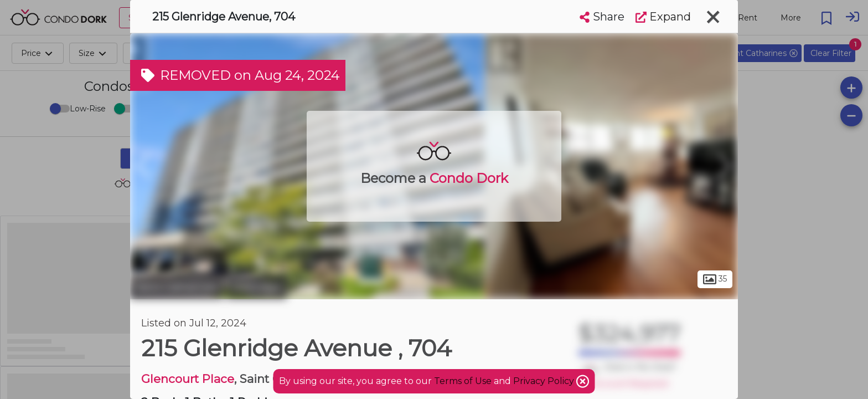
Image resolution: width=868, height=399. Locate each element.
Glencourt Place (188, 379)
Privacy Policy (545, 381)
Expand (663, 17)
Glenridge (257, 287)
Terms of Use (463, 381)
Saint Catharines (177, 287)
